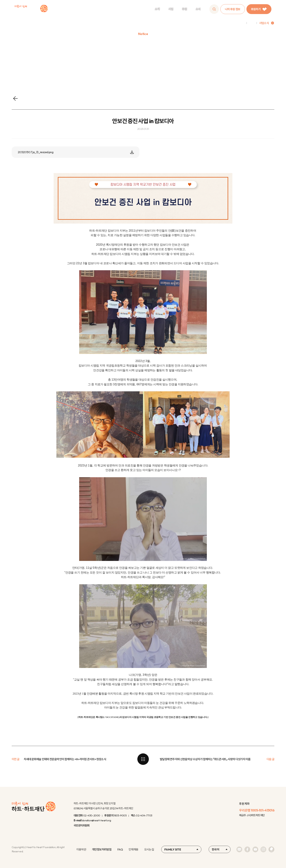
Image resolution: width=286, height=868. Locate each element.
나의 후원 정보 (233, 9)
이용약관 (81, 849)
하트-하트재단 (31, 9)
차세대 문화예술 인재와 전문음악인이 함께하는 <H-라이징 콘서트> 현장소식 (65, 759)
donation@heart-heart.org (96, 820)
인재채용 (133, 849)
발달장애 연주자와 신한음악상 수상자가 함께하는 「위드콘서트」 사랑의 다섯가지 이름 (205, 759)
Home (240, 23)
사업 (171, 9)
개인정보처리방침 (102, 849)
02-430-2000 (92, 815)
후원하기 (259, 9)
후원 (184, 9)
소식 (198, 9)
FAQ (120, 849)
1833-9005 (120, 815)
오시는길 (149, 849)
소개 (157, 9)
